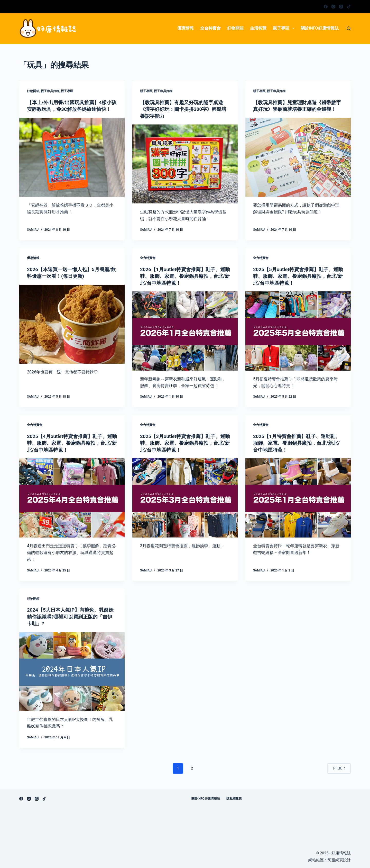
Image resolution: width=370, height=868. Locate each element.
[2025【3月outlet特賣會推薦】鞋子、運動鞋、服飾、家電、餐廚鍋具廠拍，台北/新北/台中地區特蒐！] (185, 497)
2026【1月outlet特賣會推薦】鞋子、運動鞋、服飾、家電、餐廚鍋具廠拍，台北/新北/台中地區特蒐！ (185, 276)
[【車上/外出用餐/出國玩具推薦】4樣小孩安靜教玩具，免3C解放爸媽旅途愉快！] (72, 164)
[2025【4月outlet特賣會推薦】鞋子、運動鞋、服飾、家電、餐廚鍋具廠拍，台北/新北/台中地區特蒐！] (72, 497)
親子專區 (285, 28)
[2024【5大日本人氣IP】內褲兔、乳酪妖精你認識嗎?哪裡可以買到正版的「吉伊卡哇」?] (72, 670)
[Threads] (341, 7)
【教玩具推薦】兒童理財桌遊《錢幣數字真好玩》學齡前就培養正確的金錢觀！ (297, 109)
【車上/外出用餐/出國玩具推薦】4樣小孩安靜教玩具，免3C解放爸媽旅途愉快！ (71, 109)
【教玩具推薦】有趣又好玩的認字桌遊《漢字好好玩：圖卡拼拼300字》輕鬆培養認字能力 (184, 109)
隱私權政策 (234, 797)
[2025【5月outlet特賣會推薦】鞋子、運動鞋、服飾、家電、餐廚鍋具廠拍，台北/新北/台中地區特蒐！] (298, 330)
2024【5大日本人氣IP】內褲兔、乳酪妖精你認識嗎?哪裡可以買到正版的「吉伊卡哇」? (72, 616)
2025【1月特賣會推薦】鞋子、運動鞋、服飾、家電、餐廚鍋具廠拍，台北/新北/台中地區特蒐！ (298, 442)
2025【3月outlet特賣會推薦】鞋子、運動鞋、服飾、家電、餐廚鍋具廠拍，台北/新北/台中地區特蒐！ (185, 442)
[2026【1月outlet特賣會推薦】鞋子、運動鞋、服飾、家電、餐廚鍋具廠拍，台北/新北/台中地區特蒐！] (185, 330)
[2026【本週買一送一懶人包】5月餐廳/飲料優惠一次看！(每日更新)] (72, 324)
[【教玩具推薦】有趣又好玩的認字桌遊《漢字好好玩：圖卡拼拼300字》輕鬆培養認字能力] (185, 164)
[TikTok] (349, 7)
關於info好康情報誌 (320, 28)
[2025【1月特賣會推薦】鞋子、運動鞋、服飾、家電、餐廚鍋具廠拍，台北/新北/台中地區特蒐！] (298, 497)
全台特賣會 (210, 28)
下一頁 (339, 767)
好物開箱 (235, 28)
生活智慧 (258, 28)
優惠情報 (186, 28)
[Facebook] (326, 7)
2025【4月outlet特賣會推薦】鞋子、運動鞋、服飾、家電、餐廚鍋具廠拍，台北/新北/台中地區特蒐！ (72, 442)
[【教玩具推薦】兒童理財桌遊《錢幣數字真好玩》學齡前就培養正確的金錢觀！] (298, 164)
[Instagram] (333, 7)
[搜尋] (349, 28)
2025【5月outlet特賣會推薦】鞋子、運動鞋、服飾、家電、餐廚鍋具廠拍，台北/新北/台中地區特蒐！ (298, 276)
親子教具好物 (50, 91)
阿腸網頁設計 (339, 859)
